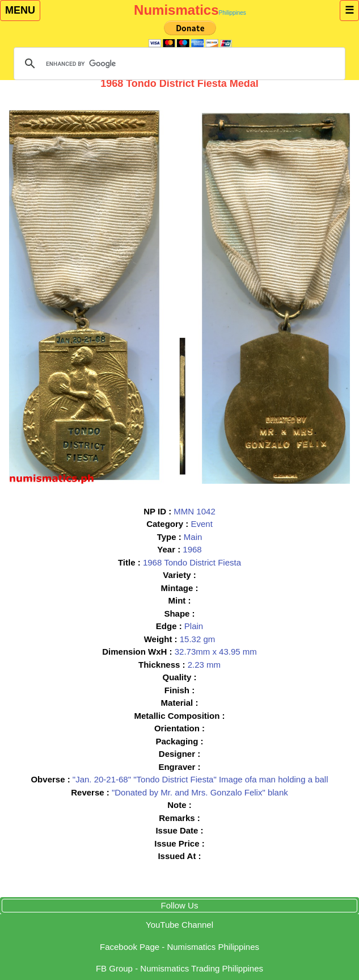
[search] (178, 64)
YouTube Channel (180, 925)
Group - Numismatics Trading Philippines (180, 968)
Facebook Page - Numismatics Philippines (180, 947)
